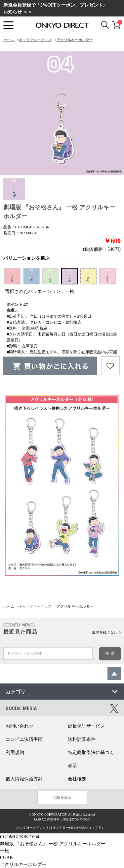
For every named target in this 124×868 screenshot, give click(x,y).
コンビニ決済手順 (24, 739)
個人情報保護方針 (24, 779)
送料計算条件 (82, 739)
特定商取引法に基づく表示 (91, 759)
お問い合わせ (20, 726)
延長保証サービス (86, 726)
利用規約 (15, 752)
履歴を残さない (105, 632)
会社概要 (77, 779)
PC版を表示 (62, 797)
